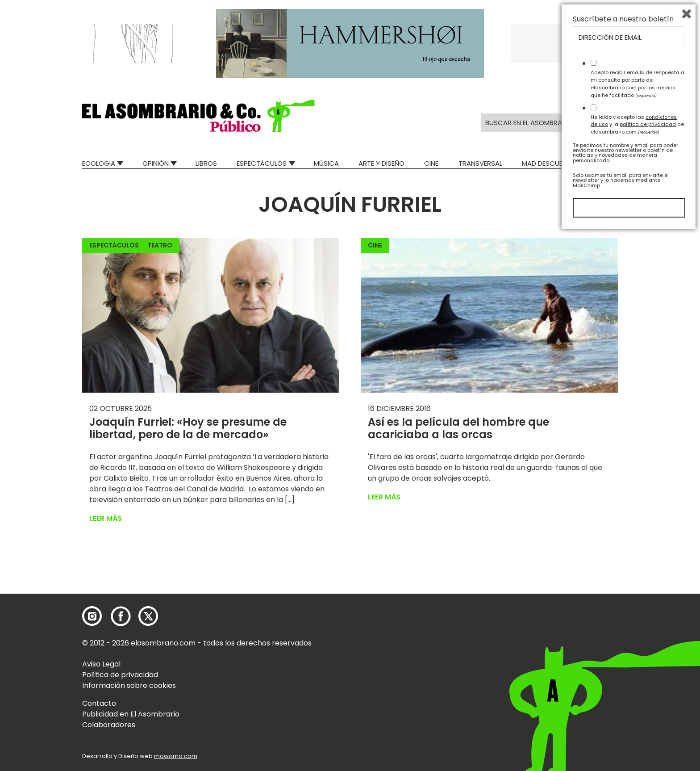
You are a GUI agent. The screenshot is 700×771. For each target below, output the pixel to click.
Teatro (160, 245)
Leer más (106, 518)
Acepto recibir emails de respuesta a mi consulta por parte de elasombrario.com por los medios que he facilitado (637, 621)
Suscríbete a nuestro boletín (623, 557)
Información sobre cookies (129, 685)
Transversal (480, 163)
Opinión (156, 163)
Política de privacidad (120, 675)
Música (326, 163)
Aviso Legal (101, 664)
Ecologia (99, 163)
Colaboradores (109, 725)
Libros (206, 163)
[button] (198, 116)
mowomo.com (176, 756)
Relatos (604, 163)
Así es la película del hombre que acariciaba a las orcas (458, 428)
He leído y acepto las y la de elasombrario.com (637, 662)
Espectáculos (262, 163)
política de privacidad (648, 662)
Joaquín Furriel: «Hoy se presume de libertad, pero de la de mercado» (188, 428)
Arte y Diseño (381, 163)
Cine (431, 163)
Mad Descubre (546, 163)
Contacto (99, 703)
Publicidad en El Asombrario (131, 714)
